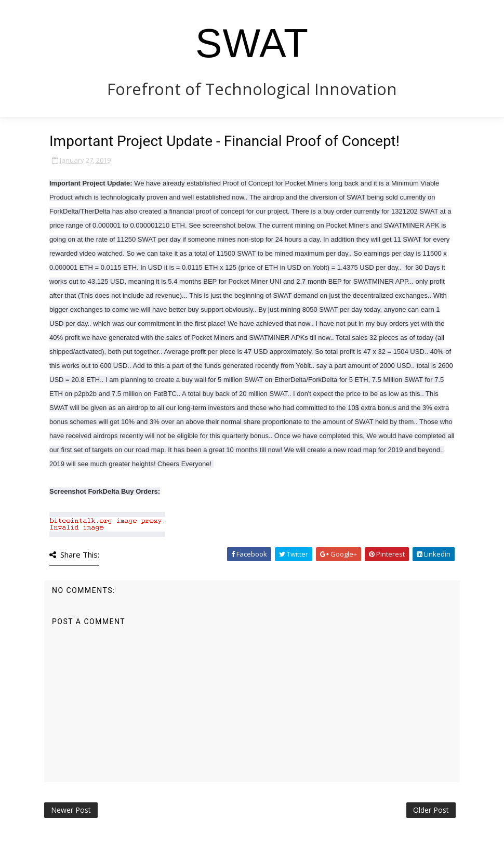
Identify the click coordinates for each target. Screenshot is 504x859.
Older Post (431, 810)
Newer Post (71, 810)
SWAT (252, 43)
